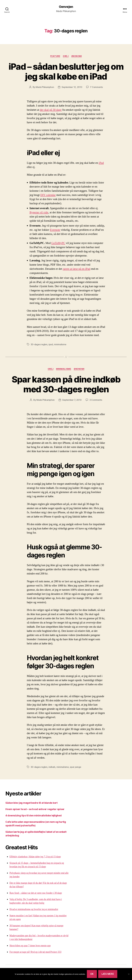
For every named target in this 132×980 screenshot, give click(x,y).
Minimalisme (64, 369)
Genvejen (66, 7)
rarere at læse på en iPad (76, 269)
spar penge (75, 767)
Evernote (55, 230)
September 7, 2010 (72, 400)
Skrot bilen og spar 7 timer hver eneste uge (30, 946)
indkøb (52, 767)
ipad (51, 344)
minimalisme (60, 344)
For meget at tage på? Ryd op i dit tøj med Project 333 (35, 952)
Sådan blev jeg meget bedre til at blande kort (31, 803)
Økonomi (77, 56)
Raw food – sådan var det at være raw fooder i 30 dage (36, 893)
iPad (101, 163)
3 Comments (96, 400)
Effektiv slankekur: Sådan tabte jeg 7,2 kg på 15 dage (35, 857)
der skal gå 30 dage (51, 110)
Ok (92, 974)
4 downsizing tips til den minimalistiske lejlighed (34, 815)
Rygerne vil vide (39, 212)
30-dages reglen (39, 344)
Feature (55, 56)
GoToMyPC (58, 243)
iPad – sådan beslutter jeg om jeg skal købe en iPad (66, 71)
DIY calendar (48, 195)
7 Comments (96, 87)
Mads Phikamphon (45, 87)
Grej (66, 56)
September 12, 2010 (72, 87)
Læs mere (108, 974)
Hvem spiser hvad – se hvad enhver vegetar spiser (35, 809)
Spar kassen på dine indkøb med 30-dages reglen (66, 384)
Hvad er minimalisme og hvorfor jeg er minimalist (34, 909)
